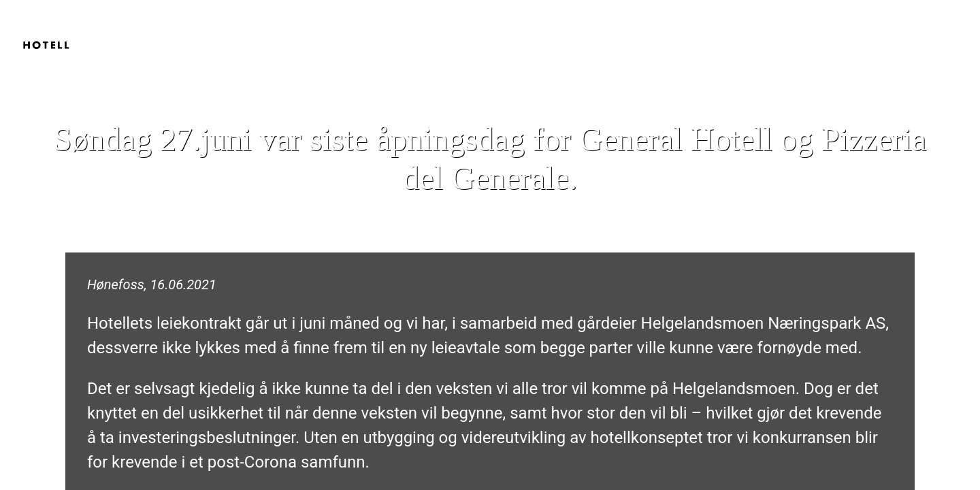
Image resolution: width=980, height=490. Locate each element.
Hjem (810, 27)
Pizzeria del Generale (907, 27)
